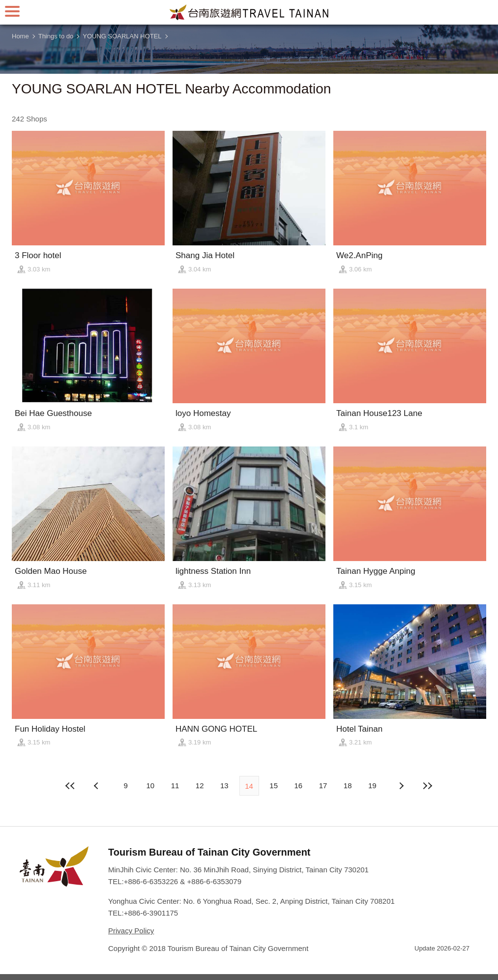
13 (224, 786)
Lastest (428, 786)
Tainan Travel (249, 12)
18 (348, 786)
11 (175, 786)
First (70, 786)
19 (372, 786)
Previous (401, 786)
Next (97, 786)
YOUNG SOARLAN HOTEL (122, 36)
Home (20, 36)
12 (200, 786)
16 (299, 786)
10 (150, 786)
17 (323, 786)
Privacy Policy (131, 931)
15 (274, 786)
